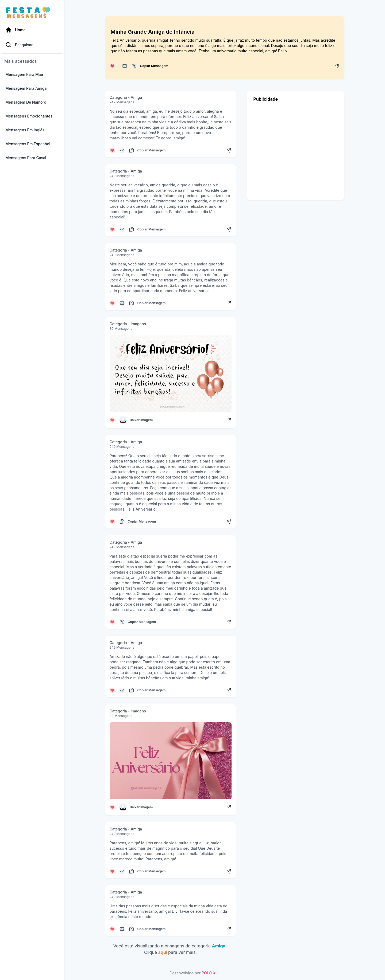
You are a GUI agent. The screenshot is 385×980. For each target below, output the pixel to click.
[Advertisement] (296, 150)
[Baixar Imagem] (123, 420)
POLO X (208, 973)
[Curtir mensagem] (112, 66)
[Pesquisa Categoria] (32, 45)
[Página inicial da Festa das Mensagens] (29, 13)
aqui (163, 952)
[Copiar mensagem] (125, 66)
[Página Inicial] (32, 30)
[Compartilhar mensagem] (337, 66)
